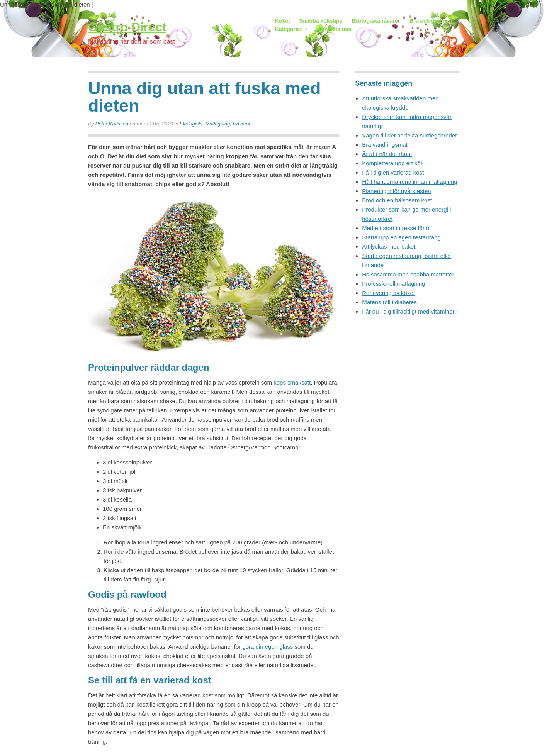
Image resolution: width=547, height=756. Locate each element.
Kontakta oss (334, 29)
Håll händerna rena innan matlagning (409, 182)
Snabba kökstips (321, 21)
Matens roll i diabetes (389, 302)
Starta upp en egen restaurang (401, 237)
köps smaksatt (292, 382)
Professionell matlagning (393, 284)
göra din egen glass (268, 647)
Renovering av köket (388, 293)
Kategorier (287, 30)
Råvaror (241, 124)
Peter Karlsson (112, 124)
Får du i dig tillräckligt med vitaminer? (410, 311)
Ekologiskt (191, 124)
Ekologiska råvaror (376, 21)
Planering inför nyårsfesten (396, 191)
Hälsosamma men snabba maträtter (408, 274)
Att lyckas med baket (389, 247)
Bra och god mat (431, 21)
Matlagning (218, 124)
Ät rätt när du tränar (387, 154)
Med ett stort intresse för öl (396, 228)
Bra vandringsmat (385, 145)
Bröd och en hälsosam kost (397, 200)
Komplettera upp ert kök (393, 163)
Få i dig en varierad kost (393, 172)
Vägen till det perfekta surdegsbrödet (409, 135)
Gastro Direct (127, 27)
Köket (283, 21)
